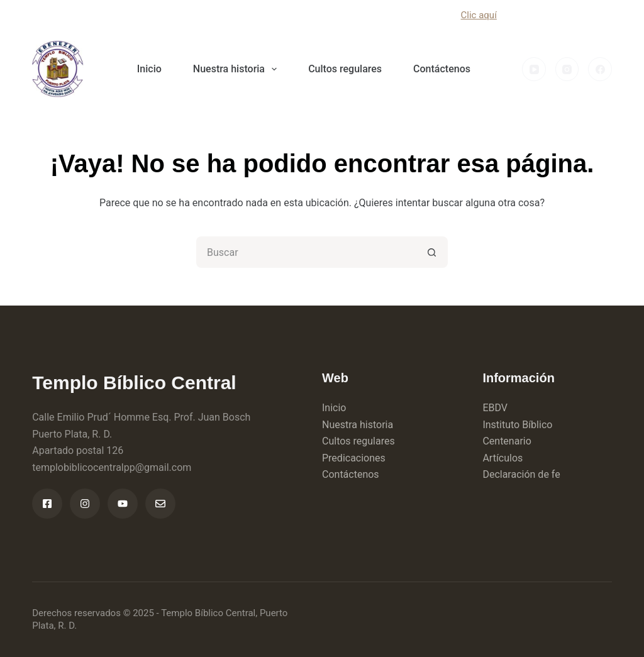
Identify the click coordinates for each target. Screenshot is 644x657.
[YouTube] (534, 69)
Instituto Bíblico (517, 425)
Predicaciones (354, 458)
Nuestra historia (237, 69)
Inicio (149, 69)
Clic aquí (479, 15)
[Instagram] (567, 69)
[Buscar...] (306, 252)
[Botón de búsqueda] (432, 252)
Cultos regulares (345, 69)
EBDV (495, 408)
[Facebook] (600, 69)
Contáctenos (442, 69)
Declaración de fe (521, 474)
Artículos (502, 458)
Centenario (507, 441)
